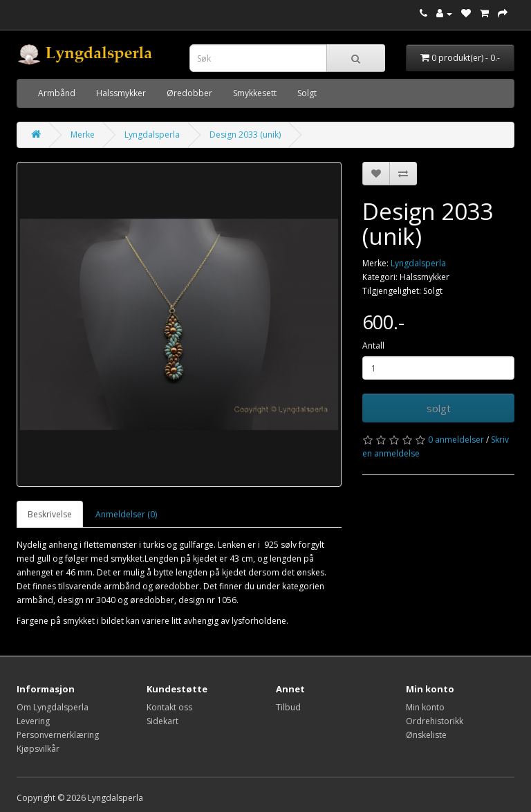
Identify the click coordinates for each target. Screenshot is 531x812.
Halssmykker (121, 93)
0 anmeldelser (456, 440)
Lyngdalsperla (152, 135)
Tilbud (288, 707)
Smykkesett (255, 93)
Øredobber (189, 93)
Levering (33, 721)
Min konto (425, 707)
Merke (83, 135)
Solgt (307, 93)
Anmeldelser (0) (126, 514)
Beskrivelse (50, 514)
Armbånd (57, 93)
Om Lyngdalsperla (53, 707)
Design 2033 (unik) (245, 135)
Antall (373, 345)
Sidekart (162, 721)
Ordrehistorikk (435, 721)
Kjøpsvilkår (38, 749)
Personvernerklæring (58, 735)
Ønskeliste (426, 735)
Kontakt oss (169, 707)
